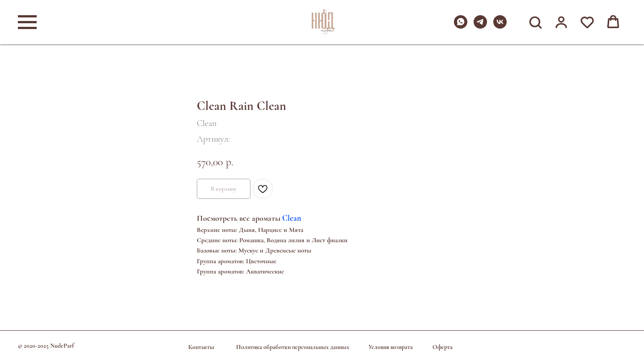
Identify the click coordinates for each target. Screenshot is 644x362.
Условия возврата (391, 347)
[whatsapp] (461, 26)
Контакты (201, 347)
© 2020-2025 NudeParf (46, 346)
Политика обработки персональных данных (293, 347)
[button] (535, 22)
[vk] (500, 26)
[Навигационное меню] (27, 22)
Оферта (443, 347)
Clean (292, 218)
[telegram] (480, 26)
